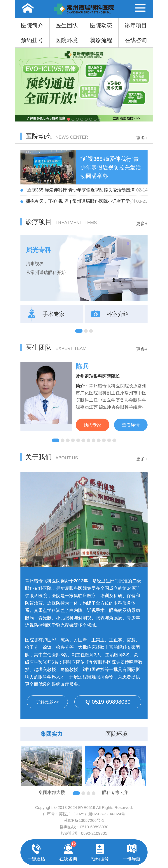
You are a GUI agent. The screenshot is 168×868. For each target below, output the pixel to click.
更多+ (142, 138)
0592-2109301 (94, 833)
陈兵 (82, 366)
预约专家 (92, 425)
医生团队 (67, 25)
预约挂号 (32, 40)
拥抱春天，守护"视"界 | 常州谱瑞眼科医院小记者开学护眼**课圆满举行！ (80, 201)
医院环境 (67, 40)
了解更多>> (47, 702)
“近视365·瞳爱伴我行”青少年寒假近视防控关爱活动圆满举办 (80, 190)
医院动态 (101, 25)
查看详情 (131, 425)
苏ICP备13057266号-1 (84, 820)
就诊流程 (101, 40)
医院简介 (32, 25)
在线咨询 (136, 40)
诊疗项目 (136, 25)
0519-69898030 (94, 827)
